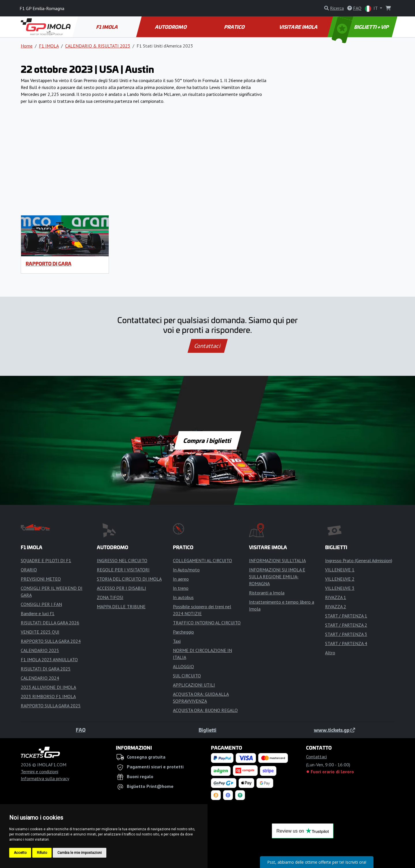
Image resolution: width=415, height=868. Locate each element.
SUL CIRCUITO (187, 676)
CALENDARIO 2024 (40, 678)
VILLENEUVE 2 (340, 579)
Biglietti (207, 730)
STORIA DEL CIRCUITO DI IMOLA (129, 579)
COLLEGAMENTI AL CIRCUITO (202, 560)
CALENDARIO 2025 (40, 650)
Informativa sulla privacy (45, 778)
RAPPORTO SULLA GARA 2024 (51, 641)
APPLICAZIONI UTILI (194, 685)
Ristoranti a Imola (267, 593)
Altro (330, 653)
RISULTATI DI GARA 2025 (46, 669)
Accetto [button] (20, 853)
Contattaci (208, 346)
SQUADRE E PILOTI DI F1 (46, 560)
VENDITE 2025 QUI (40, 632)
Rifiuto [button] (42, 853)
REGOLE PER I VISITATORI (123, 570)
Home (27, 46)
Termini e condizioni (39, 772)
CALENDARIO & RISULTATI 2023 (98, 46)
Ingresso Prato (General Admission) (359, 560)
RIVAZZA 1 (336, 597)
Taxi (177, 641)
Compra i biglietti (208, 440)
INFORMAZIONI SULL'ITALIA (277, 560)
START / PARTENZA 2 (346, 625)
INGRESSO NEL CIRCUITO (122, 560)
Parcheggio (183, 632)
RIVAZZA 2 (336, 607)
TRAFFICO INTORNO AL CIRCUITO (207, 623)
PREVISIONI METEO (41, 579)
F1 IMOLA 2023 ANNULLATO (49, 659)
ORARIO (29, 570)
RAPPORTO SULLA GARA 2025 (51, 706)
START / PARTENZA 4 (346, 643)
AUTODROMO (171, 27)
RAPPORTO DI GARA (49, 264)
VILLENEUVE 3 (340, 588)
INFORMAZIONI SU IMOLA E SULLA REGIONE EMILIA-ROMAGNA (277, 577)
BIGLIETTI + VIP (361, 27)
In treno (181, 588)
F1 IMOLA (107, 27)
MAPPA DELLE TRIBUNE (121, 607)
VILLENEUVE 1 (340, 570)
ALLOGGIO (183, 666)
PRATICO (235, 27)
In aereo (181, 579)
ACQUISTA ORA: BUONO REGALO (205, 710)
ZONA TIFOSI (110, 597)
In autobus (183, 597)
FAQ (81, 730)
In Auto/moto (186, 570)
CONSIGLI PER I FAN (41, 604)
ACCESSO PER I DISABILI (121, 588)
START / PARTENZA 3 (346, 634)
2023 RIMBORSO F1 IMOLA (48, 696)
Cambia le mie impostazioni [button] (80, 853)
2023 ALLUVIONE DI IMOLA (48, 687)
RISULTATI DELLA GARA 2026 (50, 623)
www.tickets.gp (334, 730)
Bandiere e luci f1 (38, 613)
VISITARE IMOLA (299, 27)
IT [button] (372, 8)
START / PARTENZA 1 (346, 616)
